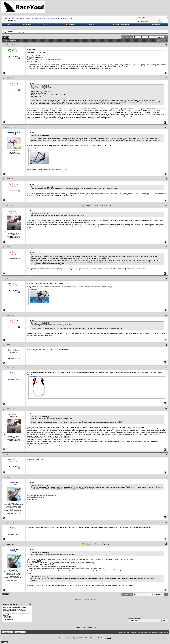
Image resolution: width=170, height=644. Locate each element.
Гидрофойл (68, 18)
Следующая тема (91, 599)
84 (19, 154)
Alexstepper (13, 132)
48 (19, 58)
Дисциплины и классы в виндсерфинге (50, 18)
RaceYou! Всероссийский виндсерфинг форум (20, 18)
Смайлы (5, 616)
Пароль (139, 21)
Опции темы (162, 41)
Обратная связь (124, 632)
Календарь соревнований (121, 24)
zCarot (109, 638)
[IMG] (4, 618)
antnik (13, 83)
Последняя (159, 37)
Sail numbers (27, 24)
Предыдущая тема (79, 599)
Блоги (47, 24)
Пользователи (155, 24)
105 (19, 513)
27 (19, 90)
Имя (138, 18)
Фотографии (69, 24)
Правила (91, 24)
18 (19, 238)
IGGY (13, 482)
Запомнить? (163, 18)
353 (19, 236)
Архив (161, 632)
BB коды (5, 615)
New (9, 24)
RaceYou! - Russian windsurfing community (144, 632)
